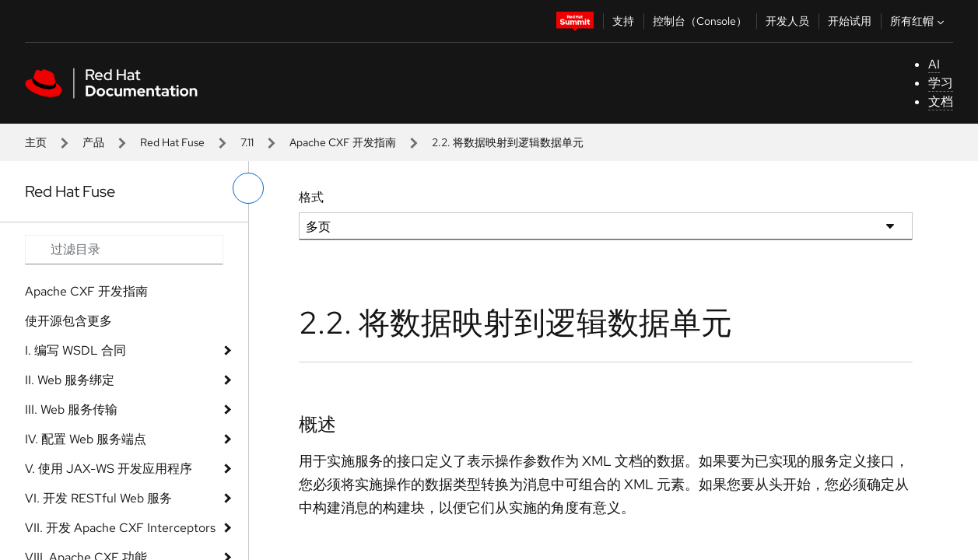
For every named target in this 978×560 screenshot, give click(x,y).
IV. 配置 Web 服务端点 (86, 439)
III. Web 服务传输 (71, 409)
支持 (623, 21)
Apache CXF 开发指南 (343, 142)
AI (934, 64)
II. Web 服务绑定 (70, 380)
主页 (36, 142)
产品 (93, 142)
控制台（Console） (700, 21)
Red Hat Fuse (172, 142)
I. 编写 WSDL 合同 (75, 350)
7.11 (247, 142)
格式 (311, 197)
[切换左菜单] (248, 188)
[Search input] (124, 250)
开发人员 (787, 21)
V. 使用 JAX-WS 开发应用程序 (109, 469)
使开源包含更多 (68, 321)
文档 (941, 101)
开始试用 (850, 21)
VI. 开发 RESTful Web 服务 (98, 498)
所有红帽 (919, 21)
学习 (941, 83)
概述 (317, 424)
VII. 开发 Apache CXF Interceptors (120, 528)
